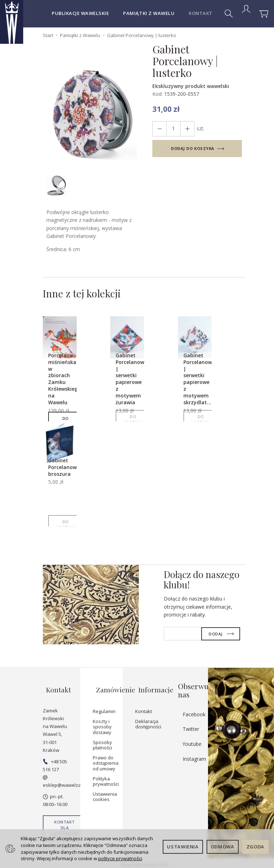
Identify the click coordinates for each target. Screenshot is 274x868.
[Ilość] (171, 129)
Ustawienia (183, 847)
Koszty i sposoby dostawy (102, 723)
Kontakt (144, 707)
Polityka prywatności (106, 777)
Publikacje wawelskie (80, 13)
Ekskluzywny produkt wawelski (191, 86)
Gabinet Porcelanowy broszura (68, 471)
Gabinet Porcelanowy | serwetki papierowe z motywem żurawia (136, 382)
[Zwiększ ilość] (158, 129)
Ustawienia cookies (105, 792)
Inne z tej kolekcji (92, 295)
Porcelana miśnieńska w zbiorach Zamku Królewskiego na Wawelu (69, 382)
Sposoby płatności (102, 741)
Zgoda (255, 847)
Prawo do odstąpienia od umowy (106, 759)
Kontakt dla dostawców (65, 823)
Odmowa (223, 847)
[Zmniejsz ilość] (184, 129)
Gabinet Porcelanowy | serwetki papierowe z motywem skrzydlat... (203, 382)
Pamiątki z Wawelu (149, 13)
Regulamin (104, 707)
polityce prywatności (120, 858)
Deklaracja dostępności (148, 720)
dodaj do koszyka (193, 148)
